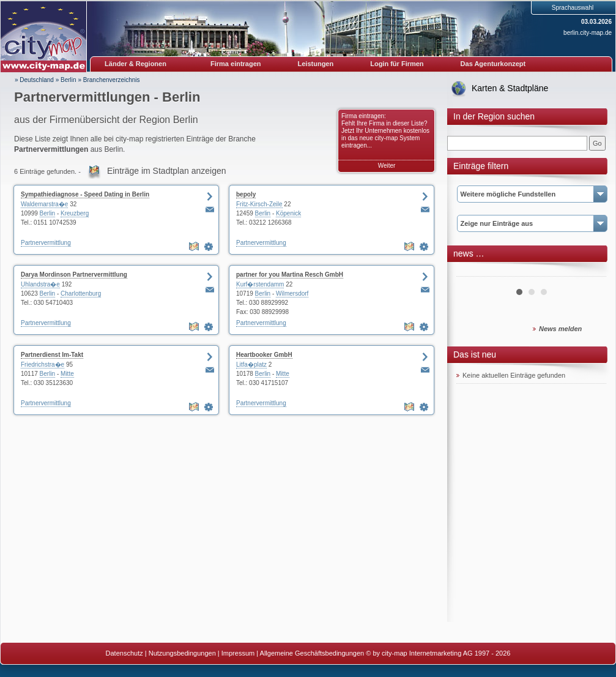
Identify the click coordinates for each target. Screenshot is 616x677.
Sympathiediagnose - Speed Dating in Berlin (85, 194)
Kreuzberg (75, 213)
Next (590, 272)
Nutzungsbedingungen (182, 653)
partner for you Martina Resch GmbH (290, 275)
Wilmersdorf (292, 294)
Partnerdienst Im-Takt (52, 355)
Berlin (69, 80)
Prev (472, 272)
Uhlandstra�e (40, 284)
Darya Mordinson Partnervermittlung (74, 275)
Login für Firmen (397, 64)
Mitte (67, 374)
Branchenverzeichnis (112, 80)
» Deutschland (34, 80)
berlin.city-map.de (588, 33)
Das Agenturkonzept (493, 64)
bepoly (246, 194)
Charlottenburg (81, 294)
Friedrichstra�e (43, 365)
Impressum (238, 653)
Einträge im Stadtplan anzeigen (167, 171)
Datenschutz (124, 653)
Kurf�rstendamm (260, 284)
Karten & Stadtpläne (510, 88)
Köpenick (288, 213)
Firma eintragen (236, 64)
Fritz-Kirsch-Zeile (259, 204)
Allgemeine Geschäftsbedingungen (312, 653)
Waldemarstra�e (44, 204)
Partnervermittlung (46, 243)
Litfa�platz (251, 365)
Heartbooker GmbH (264, 355)
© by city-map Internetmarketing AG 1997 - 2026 (438, 653)
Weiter (387, 166)
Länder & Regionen (135, 64)
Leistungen (316, 64)
